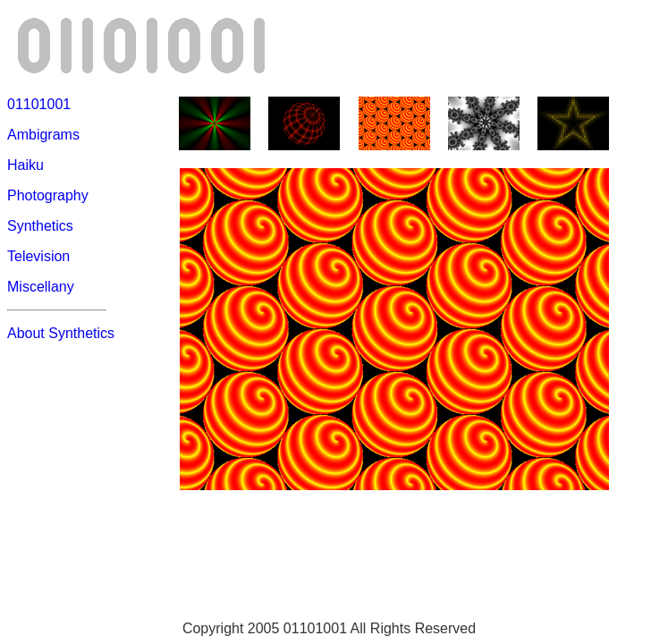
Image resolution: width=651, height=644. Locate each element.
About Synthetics (61, 333)
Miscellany (41, 287)
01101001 (39, 104)
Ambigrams (43, 135)
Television (38, 256)
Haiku (25, 165)
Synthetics (40, 226)
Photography (48, 195)
